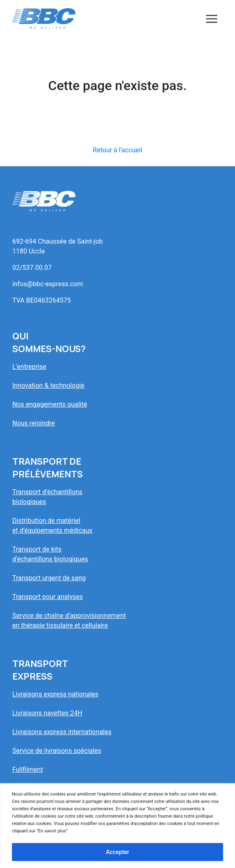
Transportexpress (40, 670)
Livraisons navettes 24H (47, 713)
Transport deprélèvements (48, 468)
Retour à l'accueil (117, 150)
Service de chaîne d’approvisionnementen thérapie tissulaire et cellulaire (69, 620)
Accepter (117, 852)
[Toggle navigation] (212, 18)
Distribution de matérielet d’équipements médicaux (52, 526)
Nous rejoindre (34, 423)
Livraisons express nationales (55, 694)
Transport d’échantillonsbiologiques (47, 497)
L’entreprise (29, 367)
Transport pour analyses (48, 597)
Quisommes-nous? (49, 342)
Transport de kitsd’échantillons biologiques (50, 554)
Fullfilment (28, 770)
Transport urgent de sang (49, 578)
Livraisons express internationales (62, 732)
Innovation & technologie (48, 385)
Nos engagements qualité (50, 404)
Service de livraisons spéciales (57, 751)
